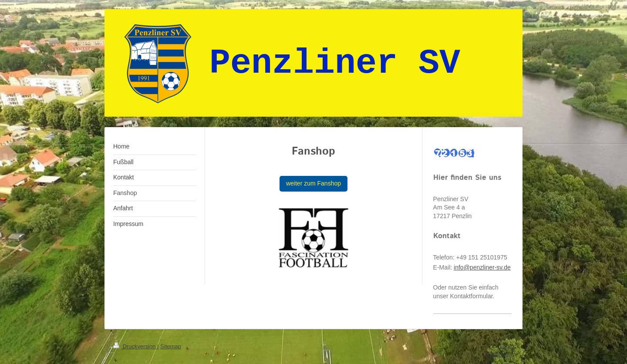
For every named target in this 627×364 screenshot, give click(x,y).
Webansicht (499, 354)
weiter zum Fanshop (313, 183)
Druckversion (135, 346)
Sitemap (171, 346)
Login (507, 346)
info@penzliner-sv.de (482, 267)
